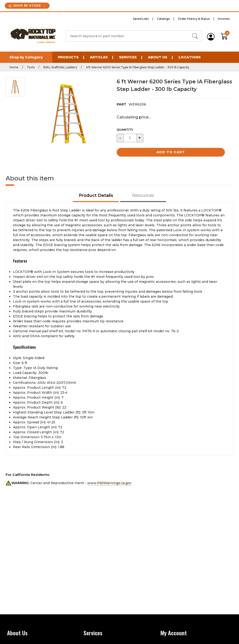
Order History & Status (194, 19)
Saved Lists (141, 19)
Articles (99, 57)
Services (128, 57)
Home (14, 67)
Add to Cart (171, 152)
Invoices (224, 19)
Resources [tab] (143, 195)
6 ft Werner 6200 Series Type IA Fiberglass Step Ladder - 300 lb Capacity (137, 67)
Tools (31, 67)
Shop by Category (26, 57)
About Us (158, 57)
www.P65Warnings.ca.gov (109, 483)
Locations (190, 57)
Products (68, 57)
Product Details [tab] (96, 195)
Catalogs (163, 19)
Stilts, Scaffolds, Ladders (60, 67)
